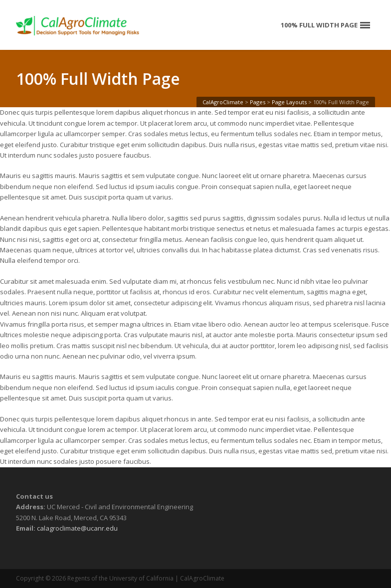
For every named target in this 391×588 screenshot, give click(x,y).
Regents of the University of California (120, 578)
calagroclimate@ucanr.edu (77, 528)
